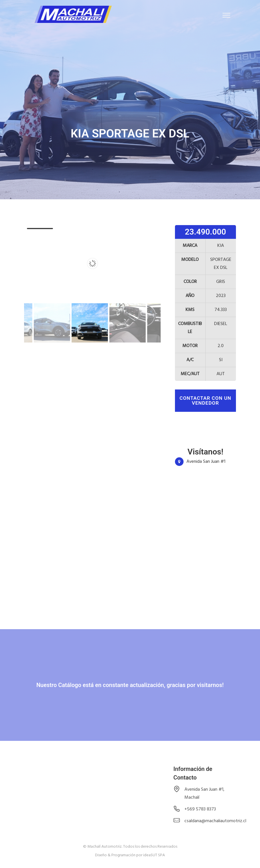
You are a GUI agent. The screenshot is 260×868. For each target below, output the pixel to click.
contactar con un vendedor (205, 400)
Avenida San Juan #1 (206, 462)
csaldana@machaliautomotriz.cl (215, 821)
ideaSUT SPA (154, 855)
